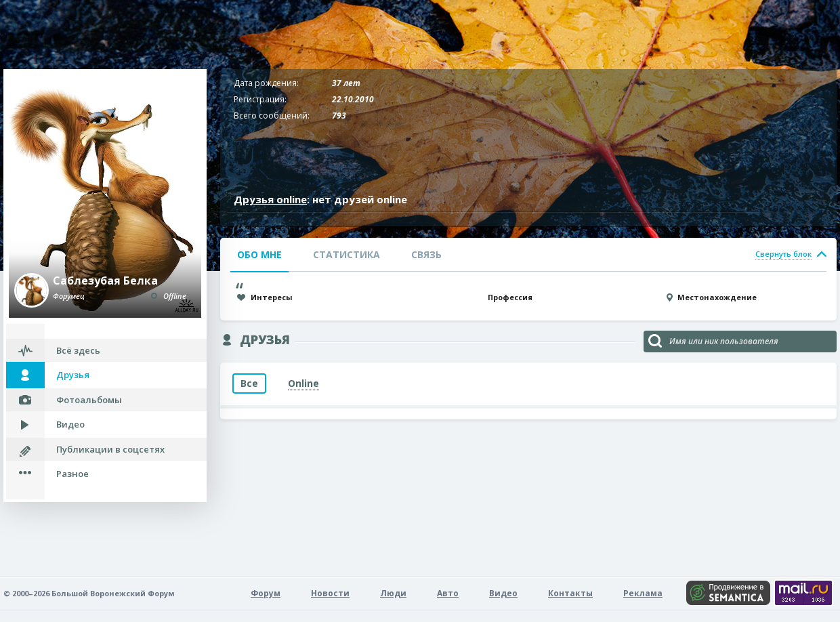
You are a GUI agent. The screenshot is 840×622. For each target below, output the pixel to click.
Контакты (570, 593)
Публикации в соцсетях (110, 449)
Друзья (73, 375)
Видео (70, 424)
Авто (448, 593)
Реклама (643, 593)
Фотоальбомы (89, 400)
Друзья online (270, 199)
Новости (330, 593)
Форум (266, 593)
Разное (72, 474)
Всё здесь (78, 350)
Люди (393, 593)
